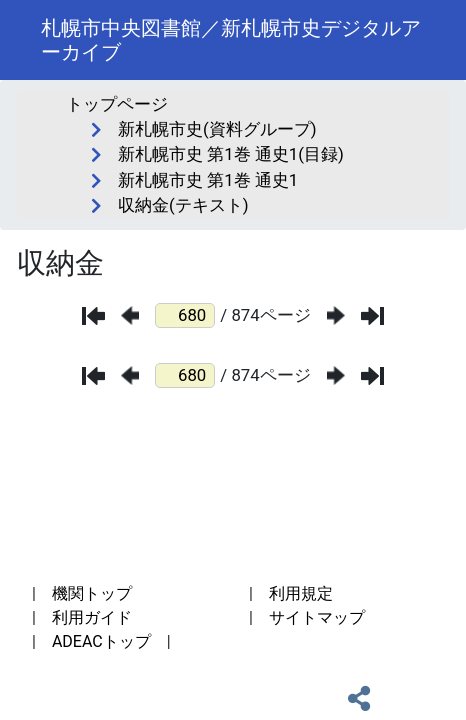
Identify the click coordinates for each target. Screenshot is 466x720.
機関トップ (92, 593)
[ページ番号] (185, 315)
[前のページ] (130, 315)
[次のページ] (336, 315)
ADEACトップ (101, 641)
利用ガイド (92, 617)
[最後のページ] (372, 316)
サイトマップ (317, 617)
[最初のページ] (93, 316)
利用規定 (301, 593)
